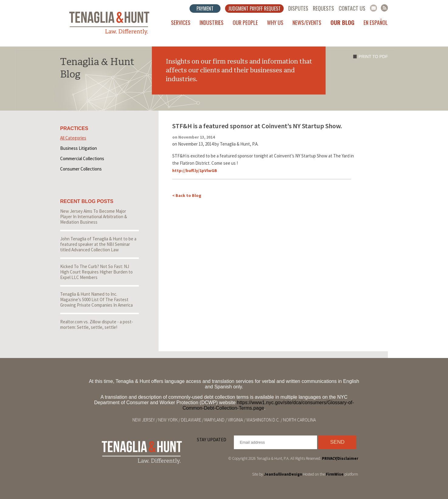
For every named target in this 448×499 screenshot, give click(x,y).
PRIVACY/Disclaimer (340, 458)
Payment (205, 9)
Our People (245, 22)
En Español (376, 22)
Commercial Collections (82, 158)
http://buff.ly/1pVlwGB (195, 170)
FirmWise (335, 474)
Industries (212, 22)
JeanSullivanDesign (283, 474)
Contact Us (352, 8)
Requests (323, 8)
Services (181, 22)
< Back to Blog (187, 195)
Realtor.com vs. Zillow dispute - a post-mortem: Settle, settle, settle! (97, 324)
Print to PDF (373, 57)
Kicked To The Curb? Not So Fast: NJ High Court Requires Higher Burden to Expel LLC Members (96, 272)
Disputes (298, 8)
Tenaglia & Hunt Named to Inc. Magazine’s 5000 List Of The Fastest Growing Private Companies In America (96, 299)
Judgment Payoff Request (254, 9)
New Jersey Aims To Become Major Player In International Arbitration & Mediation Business (94, 217)
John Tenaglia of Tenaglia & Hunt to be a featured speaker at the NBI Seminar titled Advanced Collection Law (98, 244)
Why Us (275, 22)
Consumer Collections (81, 169)
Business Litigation (79, 148)
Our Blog (342, 22)
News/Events (307, 22)
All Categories (73, 138)
